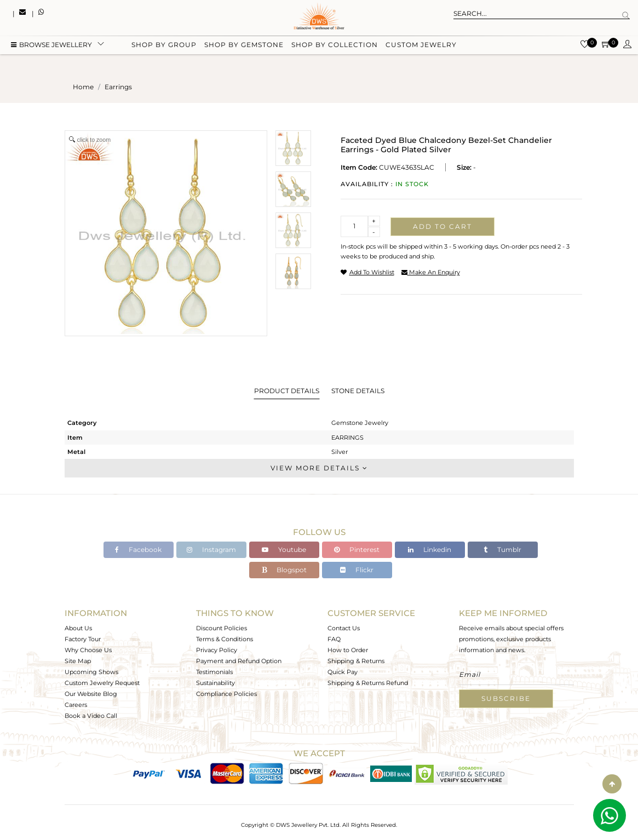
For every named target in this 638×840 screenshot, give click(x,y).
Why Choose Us (88, 650)
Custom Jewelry (421, 45)
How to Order (348, 650)
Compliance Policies (226, 694)
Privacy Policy (217, 650)
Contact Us (344, 628)
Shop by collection (335, 45)
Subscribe (506, 698)
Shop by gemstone (244, 45)
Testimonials (214, 672)
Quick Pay (343, 672)
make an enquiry (431, 272)
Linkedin (430, 550)
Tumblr (502, 550)
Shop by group (164, 45)
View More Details (319, 468)
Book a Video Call (91, 716)
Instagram (211, 550)
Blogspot (284, 570)
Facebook (138, 550)
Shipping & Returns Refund (368, 683)
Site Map (78, 661)
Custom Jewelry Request (102, 683)
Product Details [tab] (287, 391)
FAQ (334, 639)
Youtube (284, 550)
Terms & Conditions (225, 639)
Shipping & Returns (356, 661)
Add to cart (442, 226)
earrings (118, 87)
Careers (76, 705)
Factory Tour (83, 639)
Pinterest (357, 550)
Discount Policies (222, 628)
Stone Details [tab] (358, 391)
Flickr (357, 570)
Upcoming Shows (91, 672)
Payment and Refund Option (239, 661)
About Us (78, 628)
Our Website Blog (91, 694)
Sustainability (215, 683)
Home (83, 87)
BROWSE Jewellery (51, 45)
